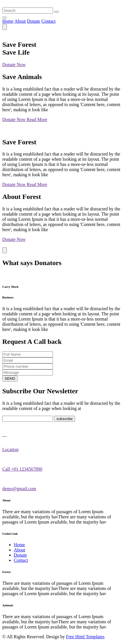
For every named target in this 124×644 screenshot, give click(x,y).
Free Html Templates (85, 637)
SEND (10, 378)
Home (8, 21)
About (20, 21)
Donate (34, 21)
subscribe (65, 419)
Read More (37, 119)
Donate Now (14, 65)
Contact (48, 21)
